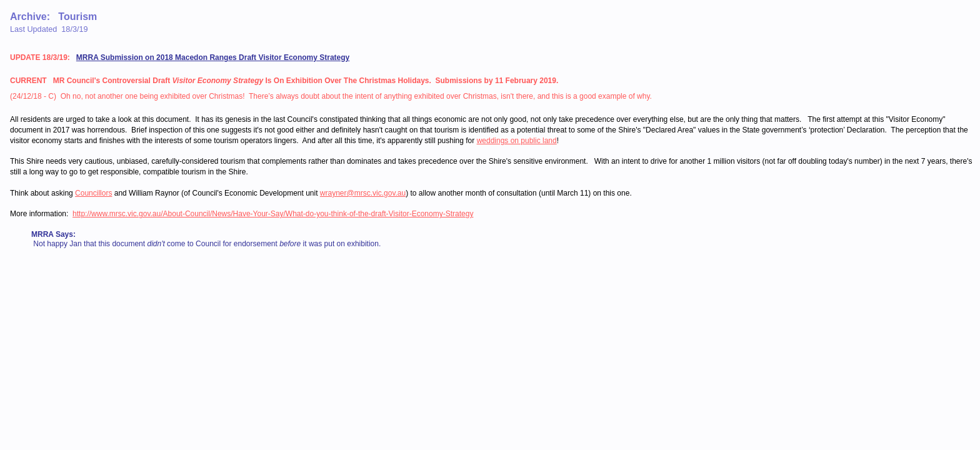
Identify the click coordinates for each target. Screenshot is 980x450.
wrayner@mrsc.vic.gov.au (363, 193)
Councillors (93, 193)
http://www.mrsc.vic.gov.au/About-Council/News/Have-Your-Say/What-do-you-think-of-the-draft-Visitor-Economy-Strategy (273, 214)
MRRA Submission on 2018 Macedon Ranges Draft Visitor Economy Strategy (213, 57)
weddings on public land (517, 141)
